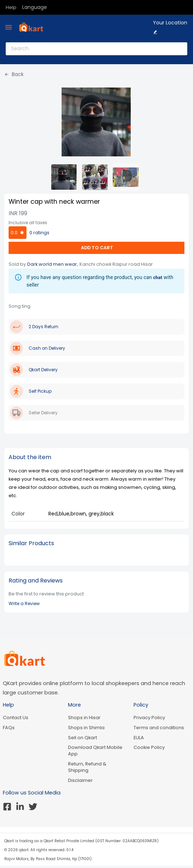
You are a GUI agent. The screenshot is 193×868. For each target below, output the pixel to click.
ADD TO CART (96, 248)
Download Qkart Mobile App (95, 751)
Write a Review (24, 603)
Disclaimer (80, 780)
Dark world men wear (52, 264)
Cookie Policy (149, 747)
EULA (139, 738)
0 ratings (39, 233)
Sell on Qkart (83, 738)
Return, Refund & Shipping (87, 767)
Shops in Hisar (84, 718)
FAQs (9, 728)
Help (11, 7)
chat (158, 277)
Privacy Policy (149, 718)
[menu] (9, 27)
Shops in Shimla (86, 728)
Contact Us (16, 718)
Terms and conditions (159, 728)
